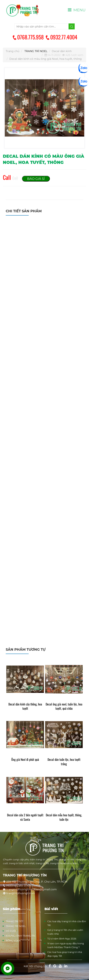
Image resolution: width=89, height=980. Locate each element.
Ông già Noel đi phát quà (25, 760)
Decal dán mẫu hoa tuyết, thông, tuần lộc (64, 817)
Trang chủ (13, 51)
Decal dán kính (62, 51)
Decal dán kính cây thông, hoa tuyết (25, 706)
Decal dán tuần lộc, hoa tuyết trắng (64, 762)
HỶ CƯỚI (11, 931)
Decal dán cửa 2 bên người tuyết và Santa (25, 817)
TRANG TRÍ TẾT (15, 921)
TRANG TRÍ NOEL (36, 51)
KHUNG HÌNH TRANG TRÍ (21, 936)
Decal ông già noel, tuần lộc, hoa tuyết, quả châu (64, 706)
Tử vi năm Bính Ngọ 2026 (62, 939)
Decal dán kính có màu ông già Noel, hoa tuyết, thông (46, 59)
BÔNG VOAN (13, 941)
